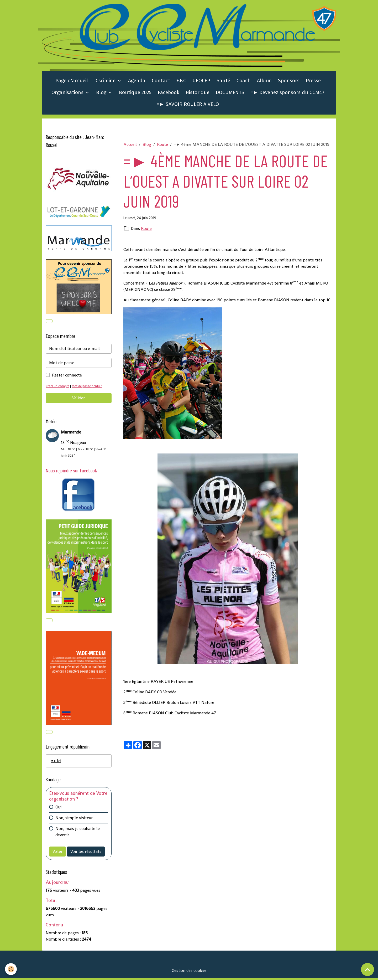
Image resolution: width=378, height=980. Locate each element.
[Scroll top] (367, 969)
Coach (244, 82)
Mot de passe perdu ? (89, 387)
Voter (57, 853)
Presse (313, 82)
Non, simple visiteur (74, 820)
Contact (161, 82)
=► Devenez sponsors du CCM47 (288, 93)
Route (162, 145)
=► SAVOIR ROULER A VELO (188, 105)
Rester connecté (67, 376)
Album (264, 82)
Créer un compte (58, 387)
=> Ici (56, 763)
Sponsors (289, 82)
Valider (78, 399)
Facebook (169, 93)
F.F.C (181, 82)
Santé (223, 82)
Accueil (130, 145)
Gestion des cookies (189, 973)
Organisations (68, 93)
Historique (198, 93)
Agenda (137, 82)
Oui (58, 809)
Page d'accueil (72, 82)
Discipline (106, 82)
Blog (102, 93)
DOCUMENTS (230, 93)
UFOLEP (201, 82)
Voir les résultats (86, 853)
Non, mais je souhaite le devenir (78, 834)
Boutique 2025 (135, 93)
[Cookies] (11, 969)
